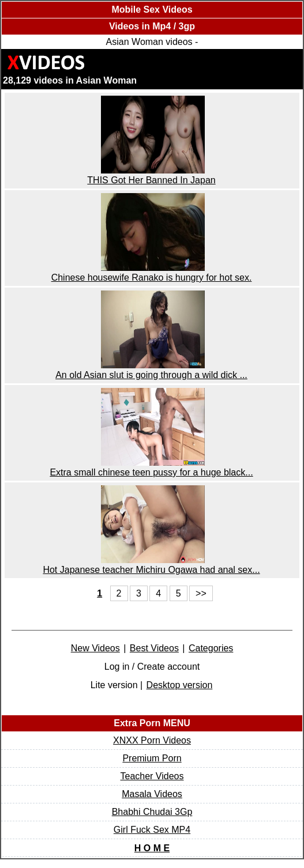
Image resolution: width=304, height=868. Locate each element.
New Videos (95, 648)
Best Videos (154, 648)
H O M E (152, 848)
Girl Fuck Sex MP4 (152, 830)
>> (201, 593)
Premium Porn (152, 758)
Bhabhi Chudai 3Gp (152, 812)
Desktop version (180, 685)
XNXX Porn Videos (152, 740)
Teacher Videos (152, 776)
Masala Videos (152, 794)
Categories (211, 648)
